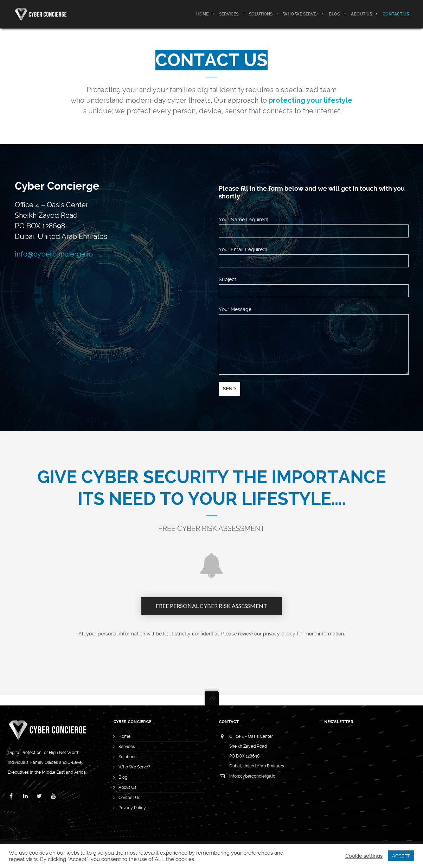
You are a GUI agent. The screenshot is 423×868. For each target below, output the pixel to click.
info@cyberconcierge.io (54, 254)
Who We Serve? (134, 767)
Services (127, 747)
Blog (123, 777)
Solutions (127, 757)
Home (124, 736)
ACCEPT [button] (401, 856)
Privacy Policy (132, 808)
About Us (127, 787)
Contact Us (129, 798)
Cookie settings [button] (364, 856)
